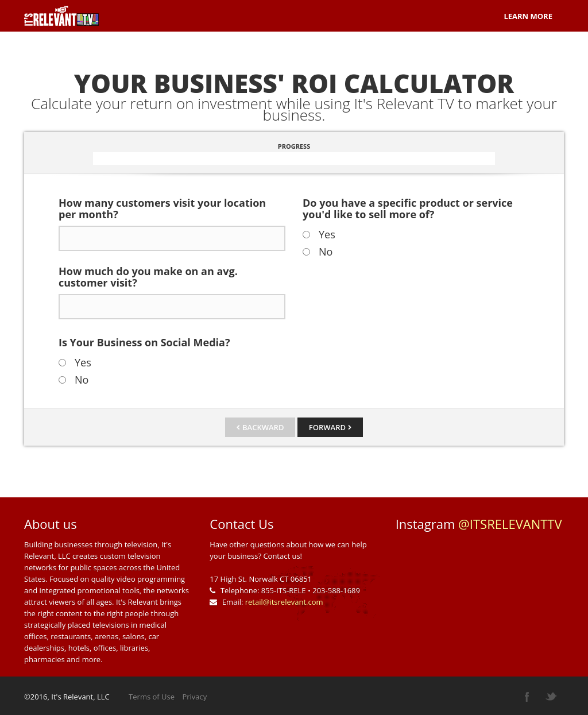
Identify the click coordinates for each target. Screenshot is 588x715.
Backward (263, 427)
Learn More (528, 16)
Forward (327, 427)
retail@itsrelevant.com (284, 602)
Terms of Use (152, 697)
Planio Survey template (61, 16)
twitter (551, 697)
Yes (83, 362)
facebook (527, 697)
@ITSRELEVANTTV (510, 524)
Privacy (194, 697)
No (82, 380)
